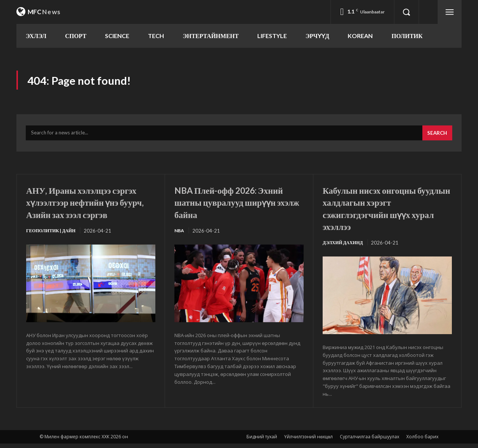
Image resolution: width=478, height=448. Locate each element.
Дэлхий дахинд (344, 247)
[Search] (436, 137)
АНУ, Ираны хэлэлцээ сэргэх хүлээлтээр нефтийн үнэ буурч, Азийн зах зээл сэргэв (89, 212)
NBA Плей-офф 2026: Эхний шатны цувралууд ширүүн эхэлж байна (232, 206)
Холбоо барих (422, 441)
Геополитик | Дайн (53, 247)
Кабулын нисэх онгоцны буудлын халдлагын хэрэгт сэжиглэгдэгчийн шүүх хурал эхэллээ (385, 212)
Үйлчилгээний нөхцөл (308, 441)
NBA (180, 235)
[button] (406, 12)
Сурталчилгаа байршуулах (370, 441)
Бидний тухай (262, 441)
